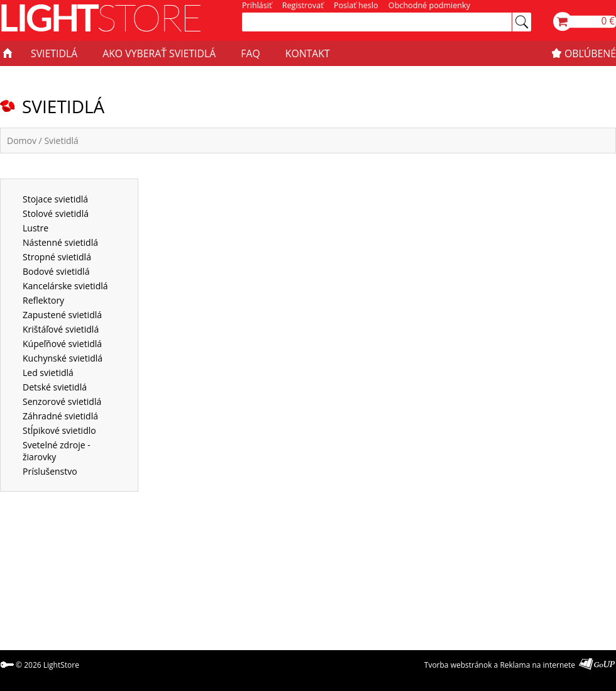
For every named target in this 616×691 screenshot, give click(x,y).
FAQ (250, 53)
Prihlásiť (257, 5)
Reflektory (43, 300)
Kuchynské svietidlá (63, 358)
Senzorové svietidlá (62, 401)
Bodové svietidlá (56, 271)
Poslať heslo (356, 5)
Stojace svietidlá (55, 199)
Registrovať (303, 5)
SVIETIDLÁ (54, 53)
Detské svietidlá (55, 387)
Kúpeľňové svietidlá (62, 344)
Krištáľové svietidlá (61, 329)
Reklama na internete (537, 665)
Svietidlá (61, 141)
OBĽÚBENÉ (590, 53)
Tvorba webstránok (458, 665)
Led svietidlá (48, 373)
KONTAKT (308, 53)
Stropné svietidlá (57, 257)
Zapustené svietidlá (62, 315)
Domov (22, 141)
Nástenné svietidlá (60, 242)
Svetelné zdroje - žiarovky (57, 451)
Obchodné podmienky (429, 5)
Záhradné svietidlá (60, 416)
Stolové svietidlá (56, 213)
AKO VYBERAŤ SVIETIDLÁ (159, 53)
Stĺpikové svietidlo (59, 430)
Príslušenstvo (50, 471)
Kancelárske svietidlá (65, 286)
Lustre (36, 228)
